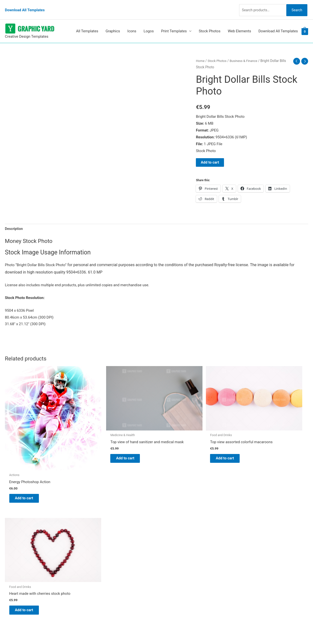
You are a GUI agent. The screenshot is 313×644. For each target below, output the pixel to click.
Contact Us (170, 556)
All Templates (87, 24)
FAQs (166, 542)
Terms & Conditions (177, 569)
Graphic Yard (172, 522)
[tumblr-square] (16, 532)
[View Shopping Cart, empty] (305, 24)
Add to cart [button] (28, 466)
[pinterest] (17, 523)
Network (198, 631)
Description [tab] (14, 222)
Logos (149, 24)
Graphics (113, 24)
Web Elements (239, 24)
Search (295, 6)
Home (200, 54)
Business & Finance (246, 54)
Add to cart (210, 155)
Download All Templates (25, 6)
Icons (132, 24)
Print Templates (174, 24)
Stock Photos (210, 24)
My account (171, 549)
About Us (169, 535)
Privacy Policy (173, 562)
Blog (165, 528)
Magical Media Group (245, 631)
